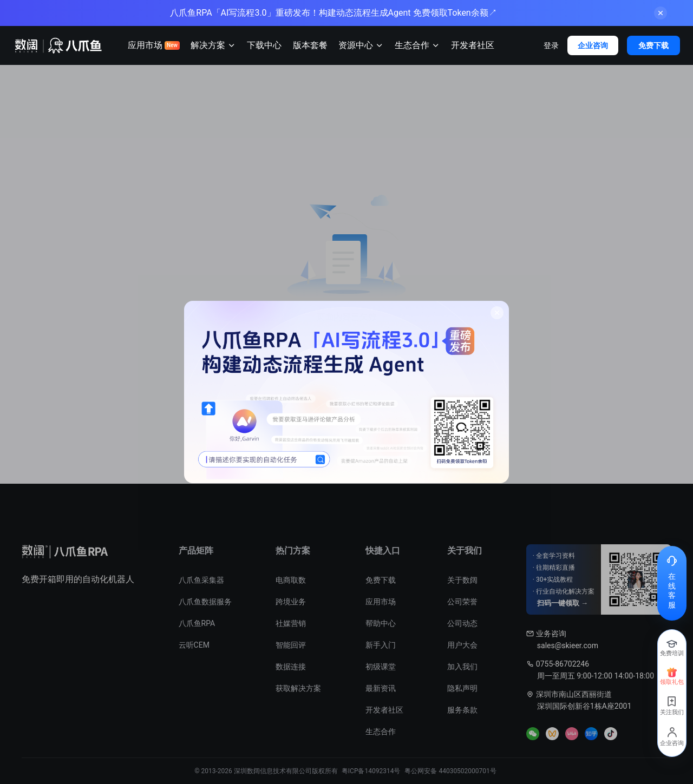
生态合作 (417, 45)
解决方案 (213, 45)
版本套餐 (310, 45)
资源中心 (361, 45)
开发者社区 (473, 45)
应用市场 (154, 45)
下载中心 (264, 45)
